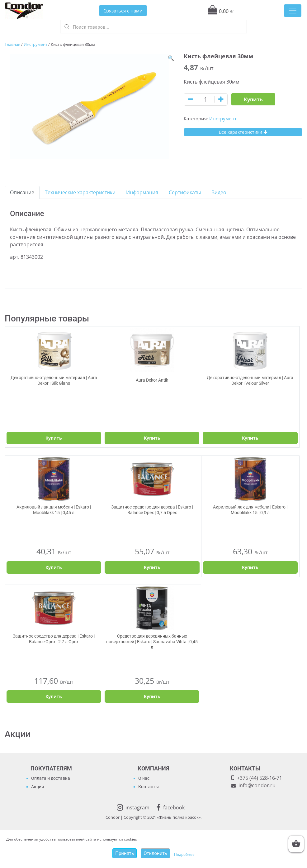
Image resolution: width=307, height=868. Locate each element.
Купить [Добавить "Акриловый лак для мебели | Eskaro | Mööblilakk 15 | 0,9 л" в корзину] (250, 567)
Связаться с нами (123, 11)
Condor (113, 817)
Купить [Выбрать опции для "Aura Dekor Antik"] (152, 438)
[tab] (22, 192)
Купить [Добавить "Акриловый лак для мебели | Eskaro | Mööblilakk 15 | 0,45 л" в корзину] (54, 567)
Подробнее (184, 854)
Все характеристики (243, 132)
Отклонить (155, 853)
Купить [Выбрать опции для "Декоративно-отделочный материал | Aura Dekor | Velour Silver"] (250, 438)
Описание (22, 192)
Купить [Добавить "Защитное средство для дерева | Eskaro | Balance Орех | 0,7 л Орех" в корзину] (152, 567)
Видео (219, 192)
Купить (253, 99)
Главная (12, 44)
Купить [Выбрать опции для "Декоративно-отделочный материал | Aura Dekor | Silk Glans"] (54, 438)
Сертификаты (185, 192)
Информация (142, 192)
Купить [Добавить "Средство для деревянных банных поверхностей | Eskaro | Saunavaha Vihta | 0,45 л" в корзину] (152, 696)
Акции (38, 787)
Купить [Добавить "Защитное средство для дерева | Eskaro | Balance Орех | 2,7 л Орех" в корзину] (54, 696)
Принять (125, 853)
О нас (144, 778)
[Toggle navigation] (293, 11)
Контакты (149, 787)
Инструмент (35, 44)
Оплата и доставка (51, 778)
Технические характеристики (80, 192)
